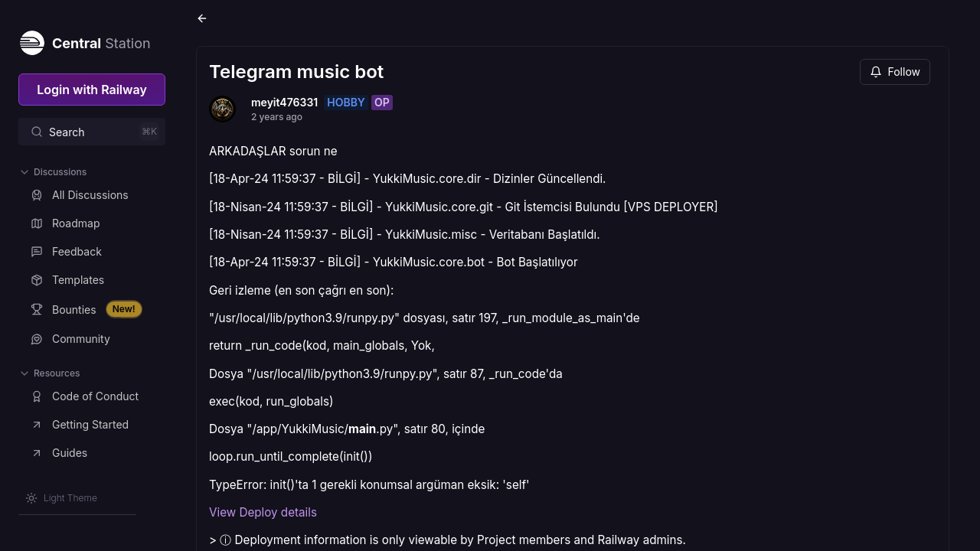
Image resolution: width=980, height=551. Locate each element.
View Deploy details (263, 512)
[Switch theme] (61, 498)
